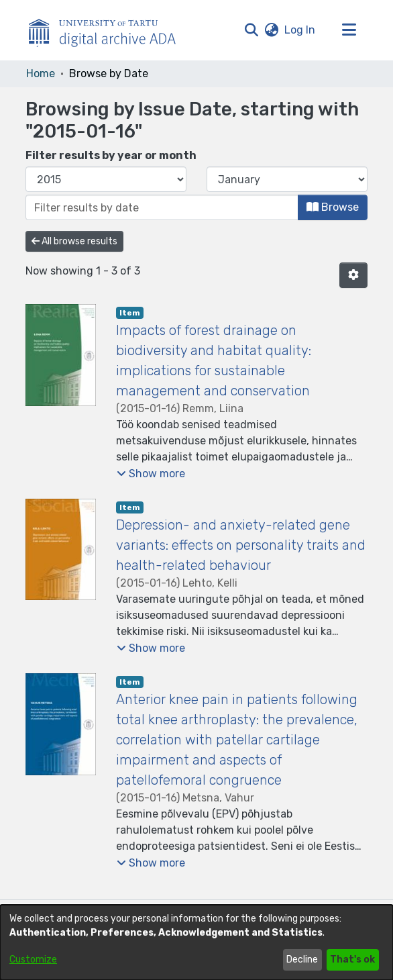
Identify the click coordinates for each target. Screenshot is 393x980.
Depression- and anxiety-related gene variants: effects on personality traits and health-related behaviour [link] (241, 545)
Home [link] (41, 73)
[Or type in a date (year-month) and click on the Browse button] (162, 207)
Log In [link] (300, 30)
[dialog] (196, 942)
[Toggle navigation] (349, 30)
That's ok (352, 960)
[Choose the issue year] (106, 179)
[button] (251, 30)
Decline (302, 960)
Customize (33, 960)
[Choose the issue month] (287, 179)
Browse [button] (333, 207)
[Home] (109, 30)
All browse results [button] (74, 241)
